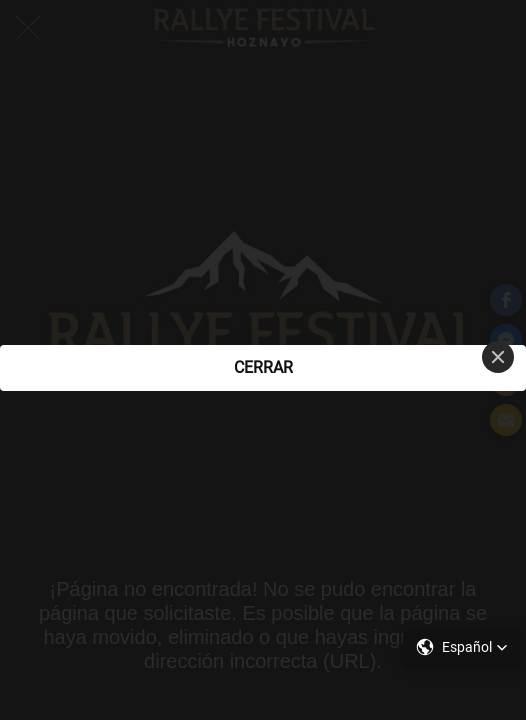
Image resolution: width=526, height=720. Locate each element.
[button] (462, 647)
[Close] (498, 357)
